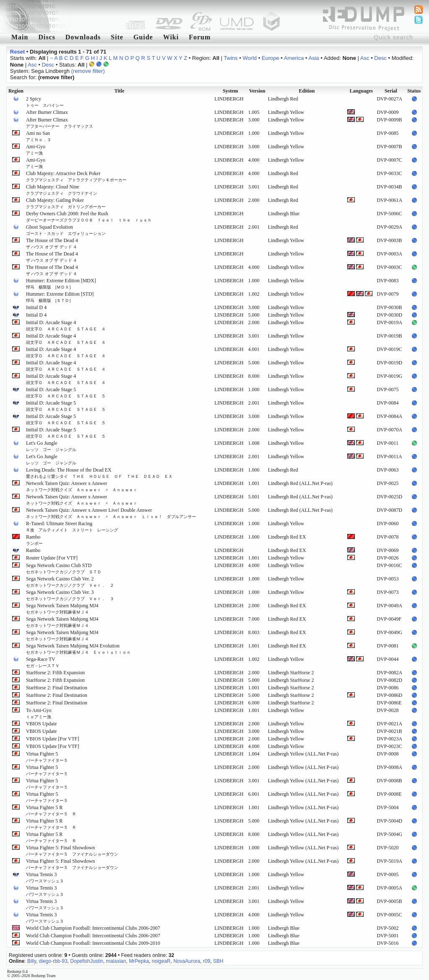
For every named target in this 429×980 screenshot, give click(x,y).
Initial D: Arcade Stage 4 (66, 325)
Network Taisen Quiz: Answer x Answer (82, 486)
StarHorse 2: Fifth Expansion (55, 673)
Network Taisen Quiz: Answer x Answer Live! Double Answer (111, 513)
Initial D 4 (36, 307)
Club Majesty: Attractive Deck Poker (76, 176)
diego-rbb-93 (53, 961)
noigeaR (161, 961)
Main (20, 37)
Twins (231, 58)
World (250, 58)
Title (119, 91)
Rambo (34, 540)
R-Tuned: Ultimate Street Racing (72, 526)
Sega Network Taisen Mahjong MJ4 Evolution (78, 649)
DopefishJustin (87, 961)
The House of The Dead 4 (52, 243)
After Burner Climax (47, 112)
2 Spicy (45, 102)
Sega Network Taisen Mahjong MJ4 (62, 609)
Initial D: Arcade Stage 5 (66, 392)
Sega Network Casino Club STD (64, 568)
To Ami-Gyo (39, 713)
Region (16, 91)
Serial (391, 91)
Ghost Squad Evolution (66, 230)
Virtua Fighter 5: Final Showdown (72, 851)
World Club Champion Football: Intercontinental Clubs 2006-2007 (93, 928)
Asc (365, 58)
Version (257, 91)
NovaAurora (187, 961)
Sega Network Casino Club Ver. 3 (70, 595)
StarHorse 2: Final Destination (57, 688)
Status (414, 91)
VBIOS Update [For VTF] (53, 739)
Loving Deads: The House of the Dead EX (99, 473)
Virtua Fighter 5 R (51, 810)
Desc (380, 58)
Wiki (171, 37)
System (231, 91)
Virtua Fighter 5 (47, 757)
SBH (218, 961)
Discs (47, 37)
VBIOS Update (41, 724)
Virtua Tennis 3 (45, 877)
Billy (32, 961)
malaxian (116, 961)
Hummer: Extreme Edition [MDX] (61, 284)
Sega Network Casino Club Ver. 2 (70, 582)
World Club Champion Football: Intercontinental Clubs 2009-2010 (93, 943)
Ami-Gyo (36, 150)
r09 (206, 961)
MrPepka (139, 961)
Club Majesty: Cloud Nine (62, 190)
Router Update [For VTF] (52, 558)
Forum (200, 37)
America (294, 58)
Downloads (83, 37)
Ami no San (39, 136)
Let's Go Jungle (51, 446)
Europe (271, 58)
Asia (314, 58)
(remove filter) (88, 71)
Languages (361, 91)
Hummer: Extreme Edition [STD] (60, 297)
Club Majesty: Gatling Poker (66, 203)
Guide (143, 37)
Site (117, 37)
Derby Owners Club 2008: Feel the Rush (89, 217)
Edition (307, 91)
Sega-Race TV (43, 662)
